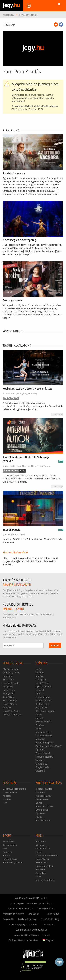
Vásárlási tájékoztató (14, 914)
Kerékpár (7, 852)
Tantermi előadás (44, 757)
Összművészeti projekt (14, 789)
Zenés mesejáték (44, 743)
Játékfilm (40, 870)
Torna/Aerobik (10, 845)
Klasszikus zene (11, 669)
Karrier (46, 935)
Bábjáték (40, 690)
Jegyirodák (9, 919)
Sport (7, 836)
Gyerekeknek (43, 810)
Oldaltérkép (48, 924)
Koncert (7, 796)
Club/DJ (7, 708)
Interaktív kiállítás (45, 806)
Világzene (8, 687)
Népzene (7, 676)
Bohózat (40, 725)
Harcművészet (10, 859)
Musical (40, 676)
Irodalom (40, 739)
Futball (6, 856)
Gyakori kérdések (46, 909)
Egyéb (39, 669)
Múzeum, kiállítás (49, 783)
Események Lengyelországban (31, 930)
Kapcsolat (34, 914)
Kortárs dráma (43, 704)
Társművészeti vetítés (47, 856)
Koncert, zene (13, 663)
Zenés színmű (43, 697)
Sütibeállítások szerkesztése (23, 940)
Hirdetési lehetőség (50, 919)
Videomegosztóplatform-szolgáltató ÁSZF (31, 903)
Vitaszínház (42, 764)
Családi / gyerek (11, 672)
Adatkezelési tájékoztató (20, 909)
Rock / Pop (8, 680)
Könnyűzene (9, 694)
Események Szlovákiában (26, 935)
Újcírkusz (40, 750)
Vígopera (40, 771)
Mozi (39, 836)
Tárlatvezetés (43, 799)
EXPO (39, 817)
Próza (39, 715)
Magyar (48, 940)
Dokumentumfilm (44, 866)
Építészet (40, 813)
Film (5, 803)
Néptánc (40, 760)
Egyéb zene (9, 690)
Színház (41, 663)
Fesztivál (10, 783)
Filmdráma (41, 841)
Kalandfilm (41, 873)
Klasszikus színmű (45, 711)
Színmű (40, 718)
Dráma (39, 694)
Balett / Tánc (42, 683)
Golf (5, 848)
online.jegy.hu (13, 609)
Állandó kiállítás (44, 796)
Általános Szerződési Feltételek (31, 898)
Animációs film (43, 848)
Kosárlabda (8, 841)
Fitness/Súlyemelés (13, 863)
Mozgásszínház (44, 732)
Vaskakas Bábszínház (14, 535)
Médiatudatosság (27, 919)
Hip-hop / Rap (10, 701)
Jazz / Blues (9, 697)
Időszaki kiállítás (44, 789)
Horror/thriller (42, 859)
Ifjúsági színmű (43, 722)
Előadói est (41, 708)
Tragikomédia (43, 767)
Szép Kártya (53, 914)
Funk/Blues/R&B (11, 711)
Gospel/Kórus (10, 704)
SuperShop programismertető (23, 924)
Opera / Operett (11, 683)
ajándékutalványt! (17, 585)
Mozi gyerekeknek (45, 880)
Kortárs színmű (43, 701)
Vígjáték (40, 672)
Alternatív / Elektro (12, 715)
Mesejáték (41, 680)
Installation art (43, 820)
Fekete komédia (44, 736)
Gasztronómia (10, 792)
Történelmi (41, 792)
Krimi (38, 729)
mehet (55, 645)
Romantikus (42, 863)
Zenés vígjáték (43, 753)
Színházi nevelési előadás (49, 746)
